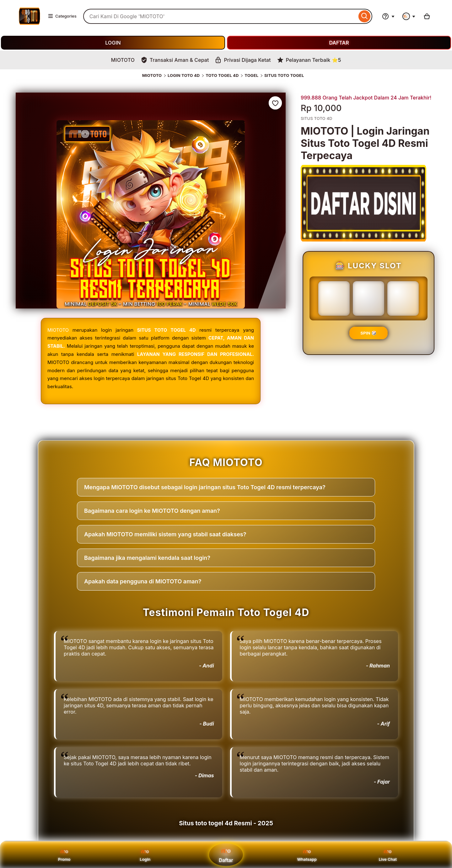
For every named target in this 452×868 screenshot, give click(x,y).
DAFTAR (339, 43)
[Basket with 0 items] (427, 16)
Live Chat (388, 855)
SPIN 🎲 (368, 333)
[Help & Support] (388, 16)
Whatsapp (307, 855)
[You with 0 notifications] (409, 16)
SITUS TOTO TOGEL (284, 75)
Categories (62, 16)
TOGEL (251, 75)
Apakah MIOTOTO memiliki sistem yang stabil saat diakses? (165, 534)
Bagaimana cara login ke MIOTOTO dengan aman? (152, 510)
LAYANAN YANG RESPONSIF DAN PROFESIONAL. (195, 354)
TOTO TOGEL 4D (222, 75)
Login (145, 855)
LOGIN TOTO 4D (184, 75)
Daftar (226, 854)
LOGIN (113, 43)
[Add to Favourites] (275, 103)
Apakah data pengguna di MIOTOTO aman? (143, 581)
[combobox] (220, 16)
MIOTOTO (152, 75)
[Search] (365, 16)
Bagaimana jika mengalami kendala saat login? (147, 557)
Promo (64, 855)
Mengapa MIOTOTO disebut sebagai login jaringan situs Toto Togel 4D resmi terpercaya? (205, 487)
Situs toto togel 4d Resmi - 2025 (226, 823)
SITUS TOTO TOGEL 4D (167, 330)
